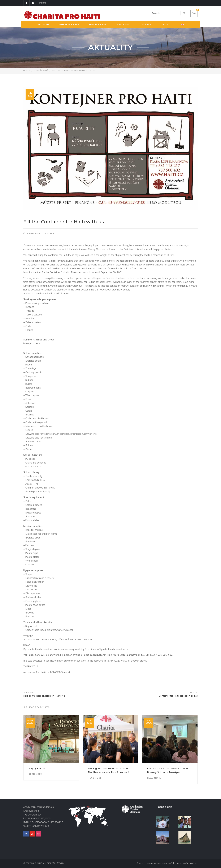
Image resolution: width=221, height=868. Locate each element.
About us (43, 24)
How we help (97, 24)
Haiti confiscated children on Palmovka (44, 696)
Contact (166, 24)
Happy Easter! (37, 769)
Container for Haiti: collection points (178, 696)
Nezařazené (41, 71)
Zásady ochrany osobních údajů (154, 863)
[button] (194, 13)
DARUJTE (42, 3)
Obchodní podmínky (187, 863)
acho (53, 233)
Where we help (69, 24)
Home (27, 71)
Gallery (146, 24)
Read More (35, 774)
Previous (29, 693)
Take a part (123, 24)
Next (193, 693)
